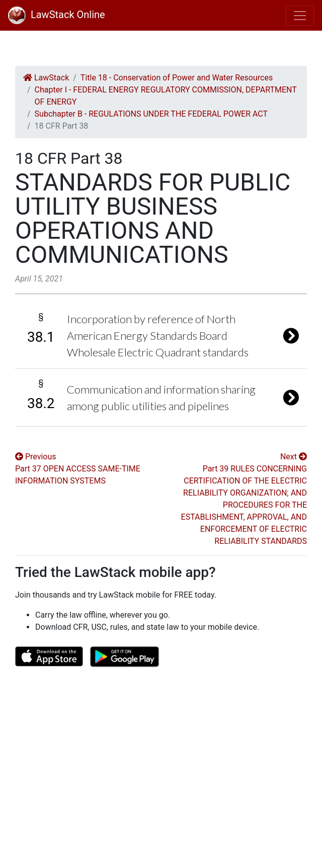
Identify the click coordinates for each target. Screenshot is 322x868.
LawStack (46, 78)
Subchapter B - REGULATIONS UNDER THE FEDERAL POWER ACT (151, 114)
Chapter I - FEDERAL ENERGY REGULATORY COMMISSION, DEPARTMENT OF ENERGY (166, 96)
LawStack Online (57, 15)
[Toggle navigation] (300, 16)
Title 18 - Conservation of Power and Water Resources (177, 78)
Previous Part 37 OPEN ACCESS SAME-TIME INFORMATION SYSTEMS (78, 469)
